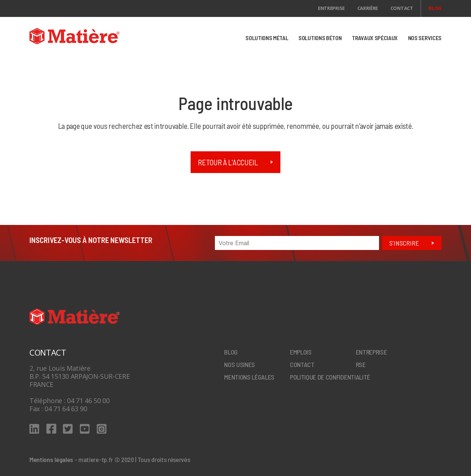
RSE (361, 364)
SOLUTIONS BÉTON (320, 38)
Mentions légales (249, 377)
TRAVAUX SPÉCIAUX (375, 38)
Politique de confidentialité (330, 377)
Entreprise (331, 8)
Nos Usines (240, 364)
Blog (435, 8)
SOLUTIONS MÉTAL (267, 38)
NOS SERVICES (425, 38)
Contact (402, 8)
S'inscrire (404, 243)
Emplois (301, 352)
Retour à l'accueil (228, 162)
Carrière (368, 8)
